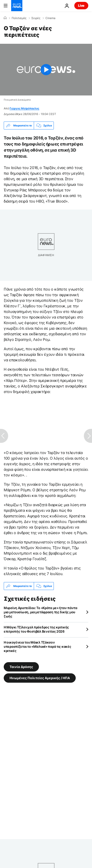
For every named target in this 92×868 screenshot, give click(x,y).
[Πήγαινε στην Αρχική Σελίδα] (17, 6)
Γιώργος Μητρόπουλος (24, 108)
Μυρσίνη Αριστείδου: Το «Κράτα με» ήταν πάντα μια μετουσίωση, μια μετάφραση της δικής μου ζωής (41, 612)
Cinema (50, 18)
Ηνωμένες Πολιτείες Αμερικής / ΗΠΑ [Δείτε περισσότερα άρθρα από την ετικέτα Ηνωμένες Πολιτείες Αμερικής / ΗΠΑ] (40, 678)
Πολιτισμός (19, 18)
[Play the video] (46, 70)
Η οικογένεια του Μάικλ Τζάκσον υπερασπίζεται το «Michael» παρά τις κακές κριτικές (37, 646)
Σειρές (36, 18)
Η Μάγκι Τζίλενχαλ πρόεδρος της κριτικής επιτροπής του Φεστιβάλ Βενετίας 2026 (36, 629)
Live (81, 5)
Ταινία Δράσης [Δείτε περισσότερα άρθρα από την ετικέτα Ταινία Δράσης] (21, 667)
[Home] (5, 18)
